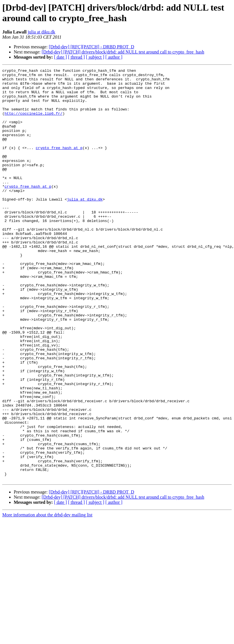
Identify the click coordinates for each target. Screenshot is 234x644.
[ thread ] (76, 57)
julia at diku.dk (41, 32)
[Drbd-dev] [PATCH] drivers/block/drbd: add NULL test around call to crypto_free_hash (123, 52)
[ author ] (114, 57)
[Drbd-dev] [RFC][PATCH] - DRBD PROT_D (92, 47)
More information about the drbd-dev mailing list (47, 597)
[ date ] (60, 57)
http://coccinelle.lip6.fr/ (34, 123)
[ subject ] (95, 57)
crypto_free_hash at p (59, 164)
